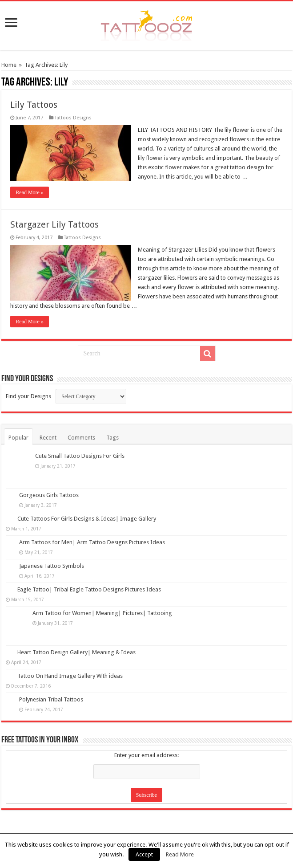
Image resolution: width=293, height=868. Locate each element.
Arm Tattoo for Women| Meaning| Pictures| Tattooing (102, 613)
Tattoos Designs (73, 118)
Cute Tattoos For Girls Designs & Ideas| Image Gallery (87, 519)
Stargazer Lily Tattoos (54, 224)
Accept (144, 854)
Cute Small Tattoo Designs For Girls (80, 456)
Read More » (30, 192)
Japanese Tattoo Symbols (52, 566)
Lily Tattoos (34, 105)
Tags (112, 438)
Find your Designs (28, 396)
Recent (48, 438)
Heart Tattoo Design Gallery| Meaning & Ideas (76, 652)
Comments (81, 438)
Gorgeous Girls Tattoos (49, 495)
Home (9, 65)
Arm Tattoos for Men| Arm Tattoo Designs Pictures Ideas (92, 542)
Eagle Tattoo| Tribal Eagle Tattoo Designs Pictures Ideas (89, 589)
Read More (180, 854)
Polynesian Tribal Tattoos (51, 699)
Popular (18, 438)
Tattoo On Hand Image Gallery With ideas (70, 676)
